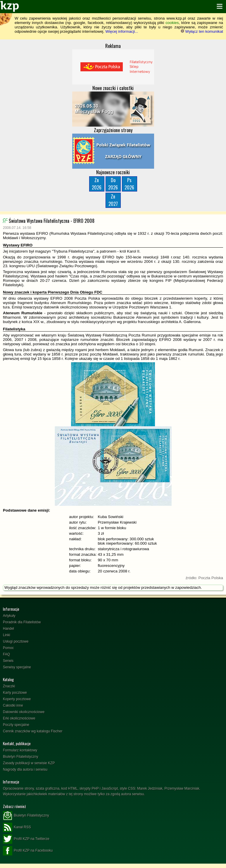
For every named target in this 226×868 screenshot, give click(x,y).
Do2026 (113, 184)
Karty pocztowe (15, 693)
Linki (7, 635)
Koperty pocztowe (17, 699)
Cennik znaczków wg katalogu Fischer (33, 731)
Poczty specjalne (16, 725)
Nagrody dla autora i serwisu (25, 769)
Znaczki (9, 686)
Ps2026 (129, 184)
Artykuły (9, 616)
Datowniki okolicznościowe (24, 712)
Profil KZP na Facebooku (28, 851)
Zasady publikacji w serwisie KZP (29, 763)
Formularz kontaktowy (20, 750)
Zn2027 (113, 200)
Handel (8, 629)
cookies (172, 23)
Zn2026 (97, 184)
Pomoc (8, 648)
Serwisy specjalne (17, 667)
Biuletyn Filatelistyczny (21, 757)
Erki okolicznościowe (19, 718)
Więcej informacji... (122, 31)
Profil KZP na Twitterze (26, 839)
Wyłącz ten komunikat (202, 31)
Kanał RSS (17, 827)
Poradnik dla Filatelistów (22, 622)
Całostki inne (13, 705)
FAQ (6, 654)
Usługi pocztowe (16, 641)
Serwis (8, 661)
